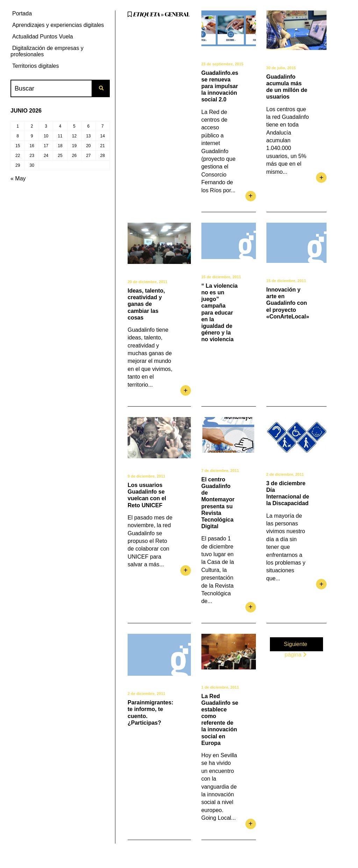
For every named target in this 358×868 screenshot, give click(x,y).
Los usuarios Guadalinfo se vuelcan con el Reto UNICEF (147, 495)
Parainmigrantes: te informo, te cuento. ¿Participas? (151, 713)
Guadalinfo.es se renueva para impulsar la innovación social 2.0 (220, 86)
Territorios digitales (35, 66)
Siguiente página (296, 645)
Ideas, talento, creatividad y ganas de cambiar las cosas (146, 304)
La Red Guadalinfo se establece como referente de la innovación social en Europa (220, 720)
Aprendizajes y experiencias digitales (58, 25)
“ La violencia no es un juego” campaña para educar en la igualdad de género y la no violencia (220, 313)
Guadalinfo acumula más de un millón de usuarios (287, 87)
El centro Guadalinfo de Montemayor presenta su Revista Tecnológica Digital (218, 503)
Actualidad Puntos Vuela (43, 37)
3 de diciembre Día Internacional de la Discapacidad (288, 493)
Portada (22, 13)
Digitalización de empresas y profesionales (47, 51)
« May (18, 178)
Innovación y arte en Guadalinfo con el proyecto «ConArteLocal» (288, 303)
